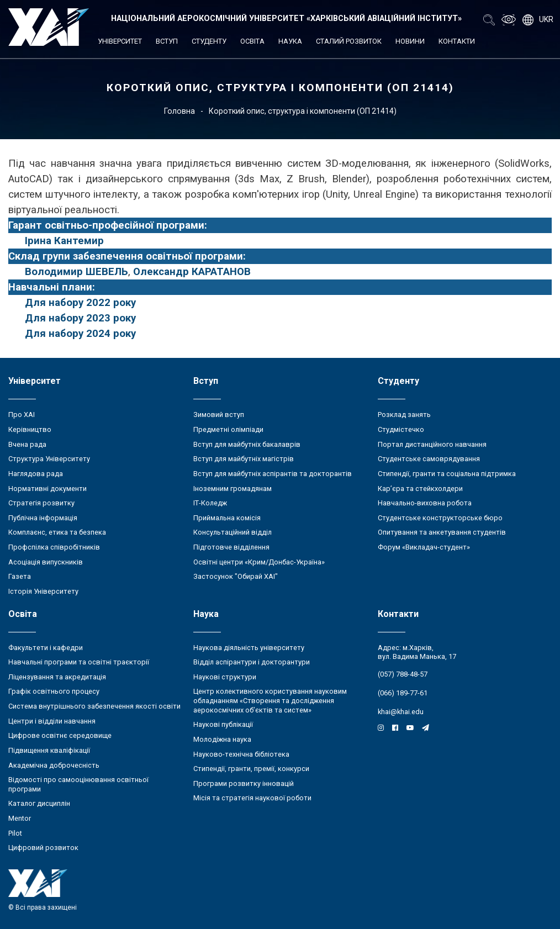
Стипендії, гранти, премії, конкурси (251, 769)
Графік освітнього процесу (54, 691)
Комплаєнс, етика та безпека (57, 532)
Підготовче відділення (231, 547)
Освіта (252, 41)
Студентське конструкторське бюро (440, 518)
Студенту (209, 41)
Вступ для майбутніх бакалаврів (247, 444)
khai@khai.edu (401, 712)
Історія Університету (43, 591)
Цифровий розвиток (43, 848)
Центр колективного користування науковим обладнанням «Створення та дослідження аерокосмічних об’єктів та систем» (270, 700)
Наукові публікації (223, 724)
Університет (120, 41)
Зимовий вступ (219, 415)
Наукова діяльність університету (249, 648)
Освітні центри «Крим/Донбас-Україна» (259, 562)
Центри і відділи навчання (52, 721)
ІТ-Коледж (210, 503)
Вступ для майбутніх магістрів (244, 459)
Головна (179, 111)
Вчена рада (27, 444)
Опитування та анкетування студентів (442, 532)
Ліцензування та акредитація (57, 677)
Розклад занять (404, 415)
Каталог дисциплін (39, 803)
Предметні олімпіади (228, 429)
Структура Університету (49, 459)
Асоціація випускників (46, 562)
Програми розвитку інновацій (244, 783)
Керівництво (30, 429)
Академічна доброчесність (54, 765)
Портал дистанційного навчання (432, 444)
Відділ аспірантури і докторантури (252, 662)
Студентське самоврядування (429, 459)
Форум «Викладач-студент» (424, 547)
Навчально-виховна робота (425, 503)
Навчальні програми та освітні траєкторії (79, 662)
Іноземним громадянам (233, 489)
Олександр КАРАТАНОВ (192, 272)
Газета (20, 576)
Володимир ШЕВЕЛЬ (76, 272)
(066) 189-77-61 (403, 693)
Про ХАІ (22, 415)
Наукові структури (225, 677)
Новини (410, 41)
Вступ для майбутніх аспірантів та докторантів (273, 474)
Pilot (15, 833)
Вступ (167, 41)
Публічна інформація (43, 518)
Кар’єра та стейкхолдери (420, 489)
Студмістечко (401, 429)
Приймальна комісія (227, 518)
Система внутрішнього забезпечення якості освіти (94, 706)
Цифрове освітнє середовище (60, 735)
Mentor (20, 818)
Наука (290, 41)
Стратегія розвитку (41, 503)
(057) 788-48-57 (403, 674)
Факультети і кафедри (46, 648)
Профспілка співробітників (54, 547)
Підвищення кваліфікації (49, 750)
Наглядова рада (36, 474)
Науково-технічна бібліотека (241, 754)
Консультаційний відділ (233, 532)
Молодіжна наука (222, 739)
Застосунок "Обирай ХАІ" (236, 576)
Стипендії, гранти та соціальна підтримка (447, 474)
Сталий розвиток (349, 41)
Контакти (457, 41)
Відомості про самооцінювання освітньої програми (78, 784)
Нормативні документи (47, 489)
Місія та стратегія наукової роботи (252, 798)
